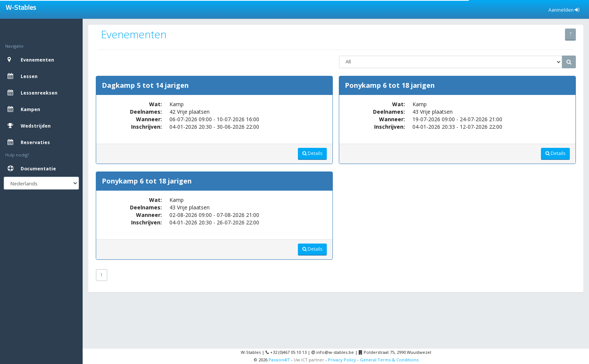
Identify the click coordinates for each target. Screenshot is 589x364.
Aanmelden (564, 10)
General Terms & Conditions (389, 360)
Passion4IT (279, 360)
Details (312, 153)
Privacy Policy (342, 360)
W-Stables (21, 7)
